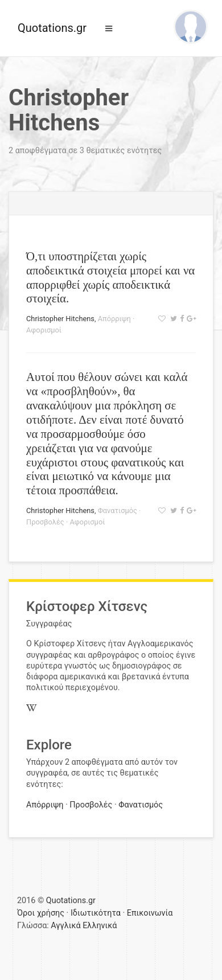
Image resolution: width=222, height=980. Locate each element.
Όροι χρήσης (41, 913)
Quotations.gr (52, 28)
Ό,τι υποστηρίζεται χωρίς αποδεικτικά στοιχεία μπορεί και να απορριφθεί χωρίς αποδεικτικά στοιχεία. (110, 277)
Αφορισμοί (44, 330)
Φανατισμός (118, 510)
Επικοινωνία (150, 913)
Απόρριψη (114, 319)
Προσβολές (45, 522)
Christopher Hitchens (60, 319)
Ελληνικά (100, 926)
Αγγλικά (65, 926)
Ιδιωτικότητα (96, 913)
